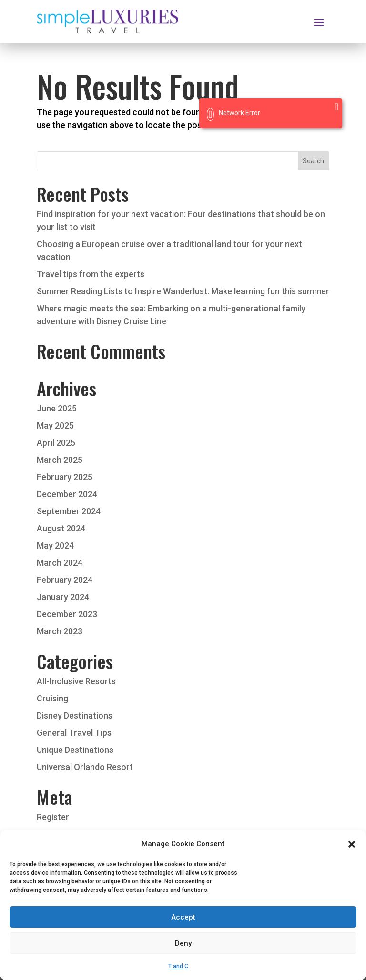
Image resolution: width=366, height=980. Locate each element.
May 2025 (55, 425)
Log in (48, 834)
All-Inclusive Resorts (76, 681)
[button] (352, 852)
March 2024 (60, 563)
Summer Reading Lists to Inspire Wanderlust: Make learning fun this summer (183, 291)
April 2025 (56, 443)
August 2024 (61, 528)
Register (53, 817)
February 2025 (65, 477)
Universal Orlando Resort (85, 767)
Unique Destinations (75, 750)
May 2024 (55, 545)
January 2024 (63, 597)
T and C (178, 974)
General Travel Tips (74, 733)
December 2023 (67, 614)
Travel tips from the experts (91, 274)
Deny (183, 951)
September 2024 (69, 511)
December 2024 (67, 494)
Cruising (52, 698)
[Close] (337, 107)
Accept (183, 925)
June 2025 (57, 408)
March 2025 (60, 460)
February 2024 (65, 580)
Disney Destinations (75, 715)
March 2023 (60, 631)
